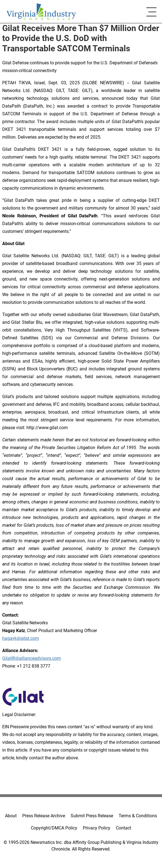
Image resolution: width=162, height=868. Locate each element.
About (11, 816)
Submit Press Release (92, 816)
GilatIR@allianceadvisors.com (32, 658)
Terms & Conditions (138, 816)
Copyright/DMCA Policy (54, 828)
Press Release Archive (44, 816)
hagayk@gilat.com (21, 638)
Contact (124, 828)
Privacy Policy (97, 828)
